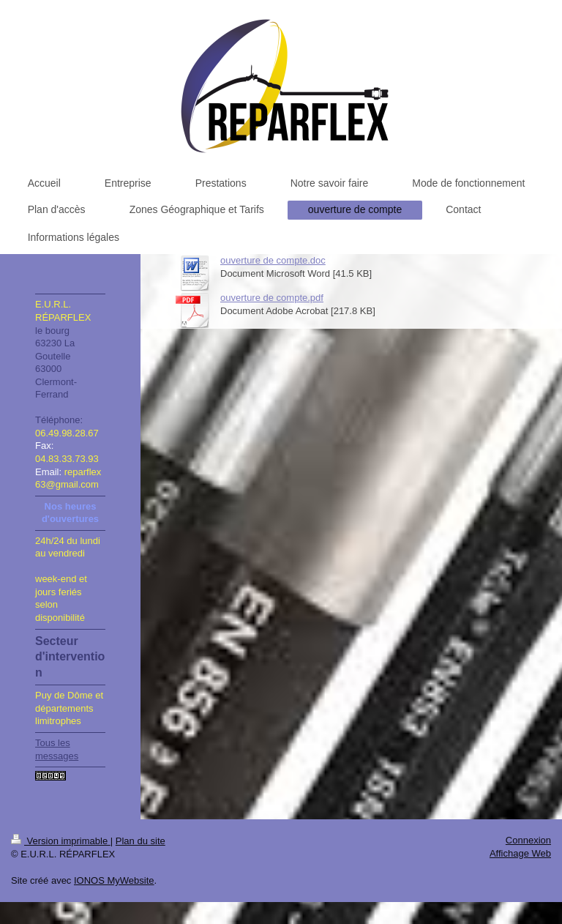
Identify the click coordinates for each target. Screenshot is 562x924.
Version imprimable (61, 841)
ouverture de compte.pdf (272, 298)
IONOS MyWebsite (114, 880)
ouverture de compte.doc (273, 260)
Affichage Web (520, 853)
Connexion (528, 840)
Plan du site (140, 841)
